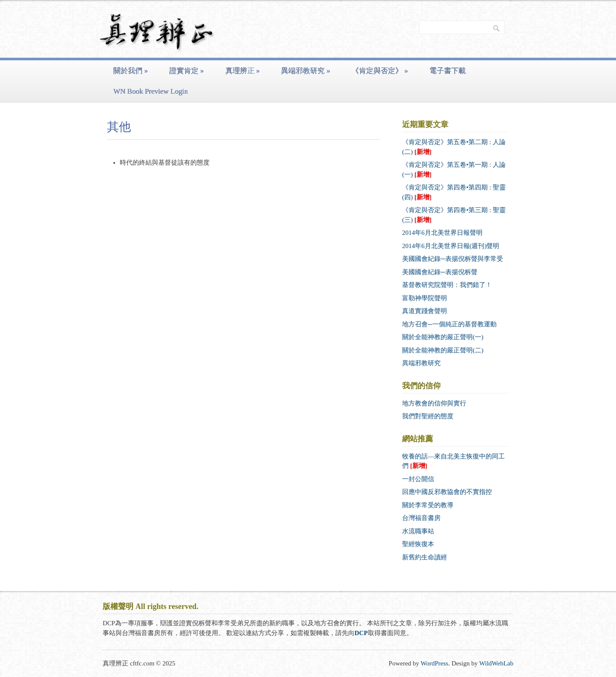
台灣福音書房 (421, 518)
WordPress (434, 663)
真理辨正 (243, 71)
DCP (361, 633)
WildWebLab (496, 663)
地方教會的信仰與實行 (434, 403)
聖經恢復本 (418, 544)
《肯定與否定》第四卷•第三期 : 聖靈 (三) (454, 215)
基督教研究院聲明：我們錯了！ (447, 285)
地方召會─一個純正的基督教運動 (449, 324)
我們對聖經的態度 (428, 416)
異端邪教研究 (306, 71)
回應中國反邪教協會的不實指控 (447, 492)
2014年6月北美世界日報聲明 (442, 233)
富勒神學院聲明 (425, 298)
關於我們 (131, 71)
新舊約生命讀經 (425, 557)
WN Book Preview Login (151, 91)
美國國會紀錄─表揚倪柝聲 (440, 272)
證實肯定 (187, 71)
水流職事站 (418, 531)
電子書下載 (448, 71)
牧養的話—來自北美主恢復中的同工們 (453, 461)
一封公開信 (418, 479)
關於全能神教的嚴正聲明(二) (443, 350)
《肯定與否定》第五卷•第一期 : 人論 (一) (454, 170)
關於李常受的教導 (428, 505)
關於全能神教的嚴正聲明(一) (443, 337)
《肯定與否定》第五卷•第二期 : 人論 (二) (454, 147)
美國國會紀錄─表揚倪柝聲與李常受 (453, 259)
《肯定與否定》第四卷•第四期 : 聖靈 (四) (454, 192)
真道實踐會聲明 (425, 311)
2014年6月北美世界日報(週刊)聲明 (451, 246)
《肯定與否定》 (380, 71)
